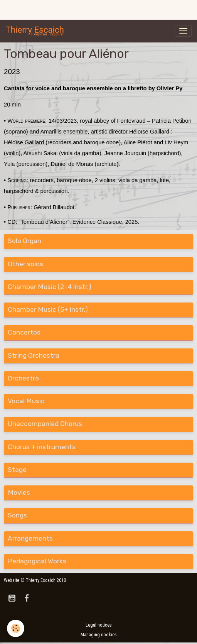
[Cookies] (16, 628)
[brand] (36, 31)
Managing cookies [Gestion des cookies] (99, 635)
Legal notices (99, 625)
